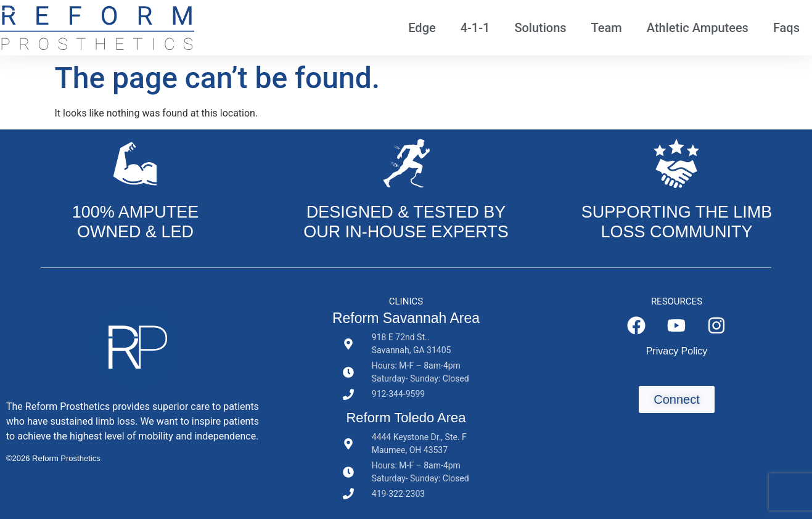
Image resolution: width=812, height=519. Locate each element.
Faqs (786, 28)
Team (607, 28)
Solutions (540, 28)
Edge (422, 28)
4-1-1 (475, 28)
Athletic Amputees (698, 28)
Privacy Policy (677, 351)
